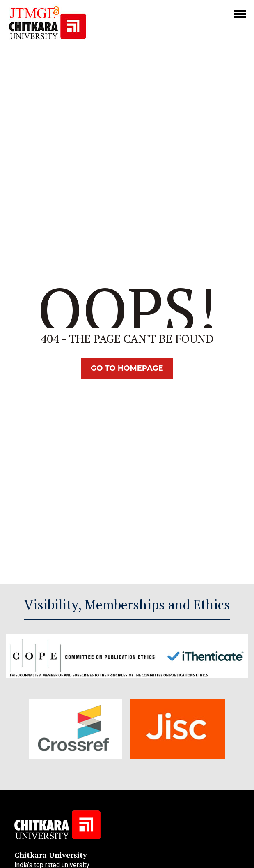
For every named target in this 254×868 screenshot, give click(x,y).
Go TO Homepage (127, 368)
